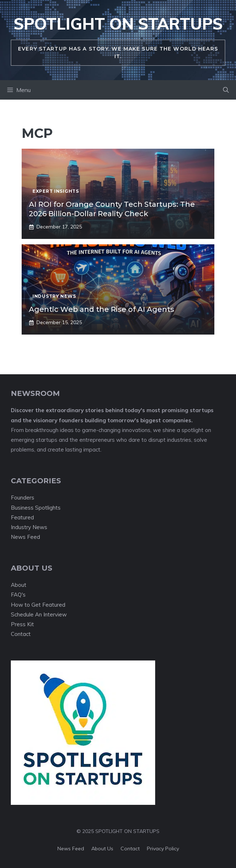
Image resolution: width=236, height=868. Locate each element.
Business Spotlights (36, 508)
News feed (71, 849)
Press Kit (22, 624)
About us (102, 849)
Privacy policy (163, 849)
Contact (21, 634)
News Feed (25, 537)
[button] (226, 90)
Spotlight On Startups (118, 24)
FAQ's (18, 595)
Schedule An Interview (39, 614)
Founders (23, 498)
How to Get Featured (38, 605)
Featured (22, 517)
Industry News (29, 527)
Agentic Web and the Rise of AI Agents (102, 309)
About (19, 585)
